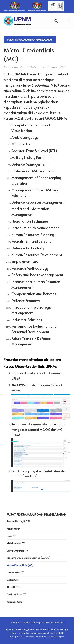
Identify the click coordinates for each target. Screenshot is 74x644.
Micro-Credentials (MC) (20, 565)
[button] (67, 21)
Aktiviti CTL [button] (13, 587)
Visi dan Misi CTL (16, 543)
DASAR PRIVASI (31, 623)
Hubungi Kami (15, 602)
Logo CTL (12, 536)
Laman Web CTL (16, 572)
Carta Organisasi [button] (16, 551)
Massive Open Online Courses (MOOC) (28, 558)
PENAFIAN (16, 623)
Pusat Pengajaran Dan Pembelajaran (30, 40)
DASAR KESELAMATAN (52, 623)
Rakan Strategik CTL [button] (18, 521)
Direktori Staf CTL (17, 594)
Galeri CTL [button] (13, 580)
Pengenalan (13, 529)
